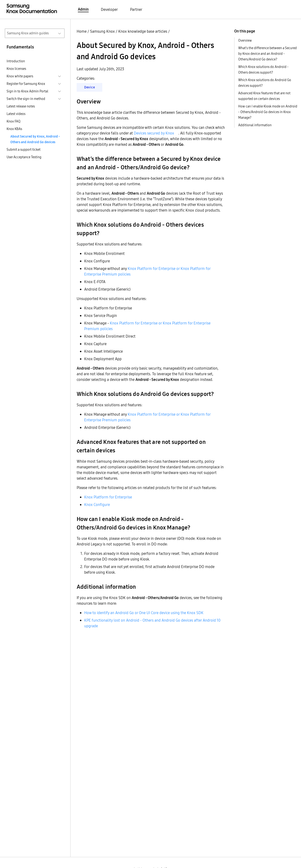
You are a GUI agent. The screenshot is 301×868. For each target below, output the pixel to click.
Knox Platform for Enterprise (108, 497)
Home (82, 31)
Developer (109, 9)
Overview (245, 40)
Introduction (16, 61)
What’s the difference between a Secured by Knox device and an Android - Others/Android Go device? (267, 54)
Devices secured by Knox (154, 133)
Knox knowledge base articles (143, 31)
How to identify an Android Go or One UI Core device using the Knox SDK (144, 613)
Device (89, 87)
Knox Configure (97, 505)
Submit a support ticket (24, 150)
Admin (83, 9)
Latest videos (16, 114)
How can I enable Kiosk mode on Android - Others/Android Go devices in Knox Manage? (268, 112)
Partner (136, 9)
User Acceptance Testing (24, 157)
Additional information (255, 125)
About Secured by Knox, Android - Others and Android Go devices (35, 139)
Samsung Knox (102, 31)
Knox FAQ (14, 121)
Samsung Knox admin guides (28, 33)
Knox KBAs (14, 129)
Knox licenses (16, 69)
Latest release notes (21, 106)
